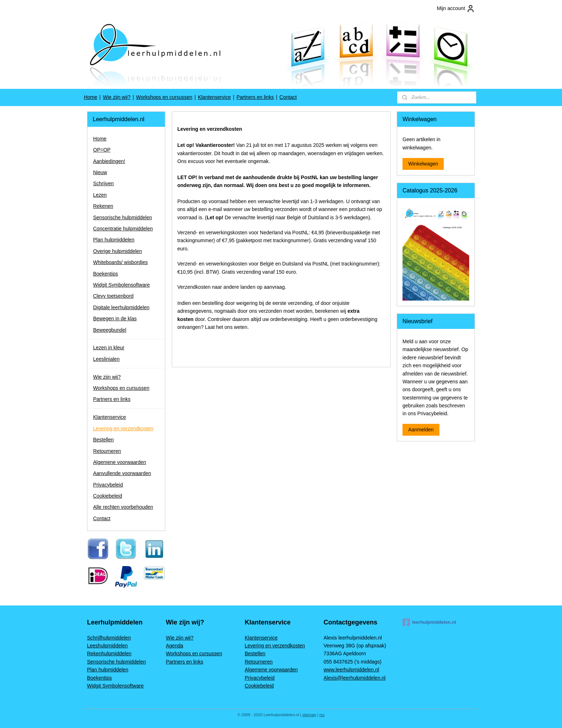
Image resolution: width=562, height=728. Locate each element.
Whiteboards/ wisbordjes (121, 262)
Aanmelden (421, 430)
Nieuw (100, 172)
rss (322, 715)
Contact (288, 97)
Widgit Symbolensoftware (122, 285)
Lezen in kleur (109, 348)
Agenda (175, 646)
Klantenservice (214, 97)
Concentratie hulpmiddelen (123, 229)
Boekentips (106, 274)
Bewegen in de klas (115, 318)
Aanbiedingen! (109, 161)
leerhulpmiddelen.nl (429, 622)
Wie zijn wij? (117, 97)
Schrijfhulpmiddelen (109, 638)
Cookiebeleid (108, 496)
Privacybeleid (108, 485)
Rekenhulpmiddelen (109, 653)
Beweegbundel (110, 330)
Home (91, 97)
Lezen (100, 195)
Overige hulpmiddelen (118, 251)
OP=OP (102, 150)
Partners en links (255, 97)
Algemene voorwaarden (120, 462)
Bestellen (104, 440)
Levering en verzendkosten (123, 428)
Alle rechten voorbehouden (123, 507)
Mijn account (456, 9)
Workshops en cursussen (164, 97)
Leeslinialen (106, 359)
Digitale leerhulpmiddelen (121, 307)
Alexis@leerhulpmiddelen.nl (355, 678)
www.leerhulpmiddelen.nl (351, 670)
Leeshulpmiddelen (108, 646)
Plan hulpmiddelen (114, 240)
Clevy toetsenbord (113, 296)
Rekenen (103, 206)
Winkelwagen (423, 164)
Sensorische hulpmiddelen (123, 217)
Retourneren (107, 451)
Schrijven (104, 183)
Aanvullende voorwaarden (122, 473)
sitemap (309, 715)
